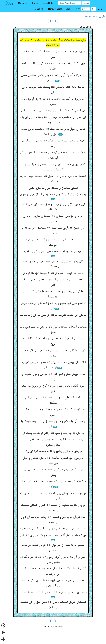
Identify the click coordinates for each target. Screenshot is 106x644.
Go (93, 9)
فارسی (102, 16)
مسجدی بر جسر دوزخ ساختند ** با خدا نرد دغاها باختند (53, 592)
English (88, 16)
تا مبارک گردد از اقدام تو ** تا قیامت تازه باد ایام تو (53, 273)
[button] (23, 3)
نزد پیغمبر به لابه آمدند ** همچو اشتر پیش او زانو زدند (53, 252)
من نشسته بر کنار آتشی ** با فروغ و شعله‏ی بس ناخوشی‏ (53, 535)
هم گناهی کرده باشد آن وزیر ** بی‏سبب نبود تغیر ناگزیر (53, 111)
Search (86, 3)
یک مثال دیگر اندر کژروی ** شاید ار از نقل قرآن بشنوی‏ (53, 195)
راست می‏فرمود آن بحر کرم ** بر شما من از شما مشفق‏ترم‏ (53, 529)
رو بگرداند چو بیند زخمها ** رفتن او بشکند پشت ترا (53, 433)
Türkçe (95, 16)
